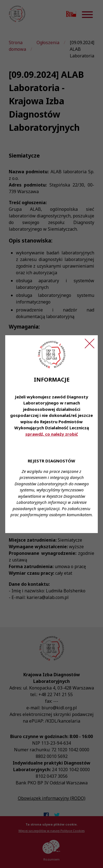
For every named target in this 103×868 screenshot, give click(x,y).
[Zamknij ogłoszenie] (90, 344)
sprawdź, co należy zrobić (52, 434)
